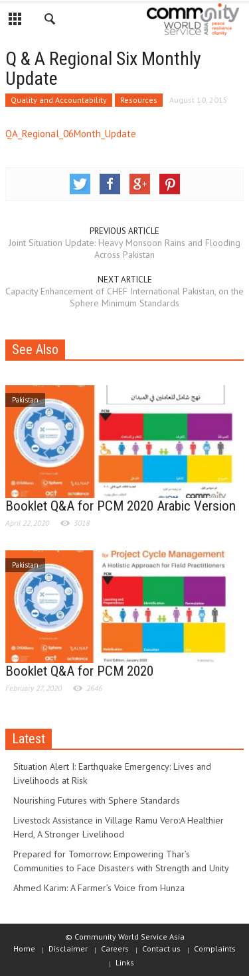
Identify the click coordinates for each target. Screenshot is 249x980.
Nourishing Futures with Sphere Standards (97, 800)
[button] (50, 21)
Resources (139, 100)
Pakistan (25, 400)
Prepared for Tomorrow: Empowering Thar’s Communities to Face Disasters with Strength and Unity (121, 861)
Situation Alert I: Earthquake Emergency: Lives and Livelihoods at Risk (112, 773)
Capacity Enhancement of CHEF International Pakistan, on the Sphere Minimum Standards (124, 297)
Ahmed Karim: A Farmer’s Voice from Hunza (99, 888)
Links (125, 962)
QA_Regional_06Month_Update (71, 134)
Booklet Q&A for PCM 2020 (79, 671)
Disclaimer (68, 949)
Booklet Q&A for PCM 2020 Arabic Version (121, 506)
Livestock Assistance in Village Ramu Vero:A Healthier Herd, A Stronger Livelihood (119, 827)
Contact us (161, 949)
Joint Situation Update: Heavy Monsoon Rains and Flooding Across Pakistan (124, 249)
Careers (115, 949)
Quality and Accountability (59, 100)
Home (24, 949)
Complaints (215, 949)
